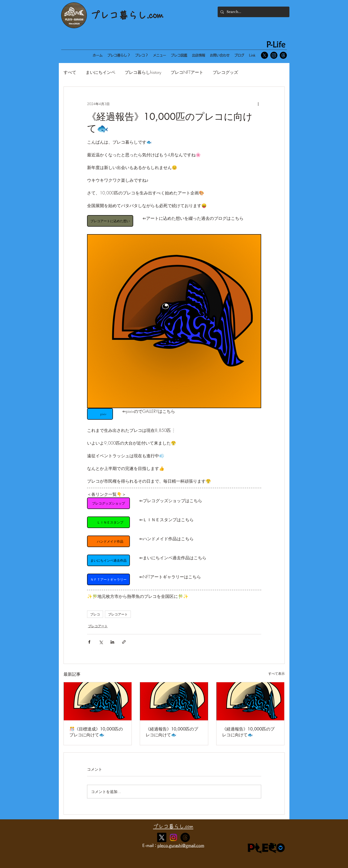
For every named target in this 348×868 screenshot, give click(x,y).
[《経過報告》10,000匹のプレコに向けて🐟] (174, 701)
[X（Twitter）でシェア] (101, 642)
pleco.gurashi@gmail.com (181, 845)
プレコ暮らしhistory (143, 72)
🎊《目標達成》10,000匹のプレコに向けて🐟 (96, 732)
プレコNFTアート (187, 72)
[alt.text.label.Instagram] (185, 837)
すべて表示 (276, 673)
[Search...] (253, 12)
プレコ (95, 614)
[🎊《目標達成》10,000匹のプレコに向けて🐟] (98, 701)
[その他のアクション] (258, 104)
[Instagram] (274, 55)
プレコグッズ (225, 72)
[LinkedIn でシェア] (112, 642)
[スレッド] (283, 55)
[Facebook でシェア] (89, 642)
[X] (264, 55)
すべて (70, 72)
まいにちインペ (100, 72)
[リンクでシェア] (124, 642)
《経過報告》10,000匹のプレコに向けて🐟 (172, 732)
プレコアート (118, 614)
